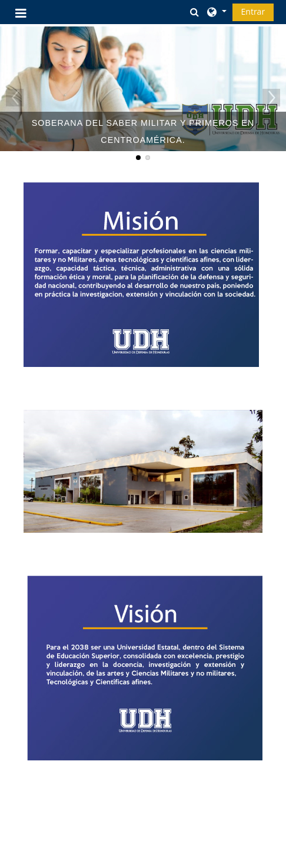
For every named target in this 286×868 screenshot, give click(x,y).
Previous (15, 98)
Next (271, 98)
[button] (194, 12)
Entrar (253, 11)
